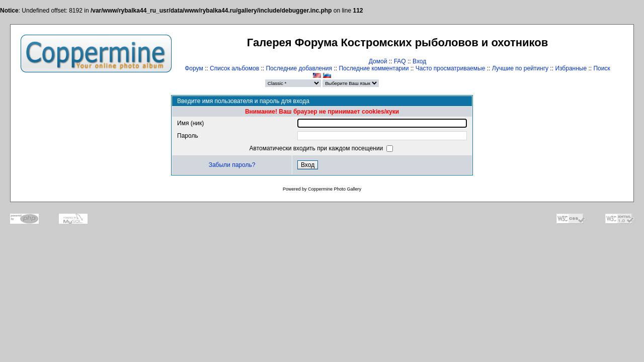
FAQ (400, 61)
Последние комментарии (374, 68)
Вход (419, 61)
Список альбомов (234, 68)
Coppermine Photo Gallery (335, 189)
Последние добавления (299, 68)
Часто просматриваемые (451, 68)
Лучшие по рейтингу (520, 68)
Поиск (601, 68)
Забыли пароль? (232, 165)
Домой (378, 61)
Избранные (571, 68)
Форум (194, 68)
